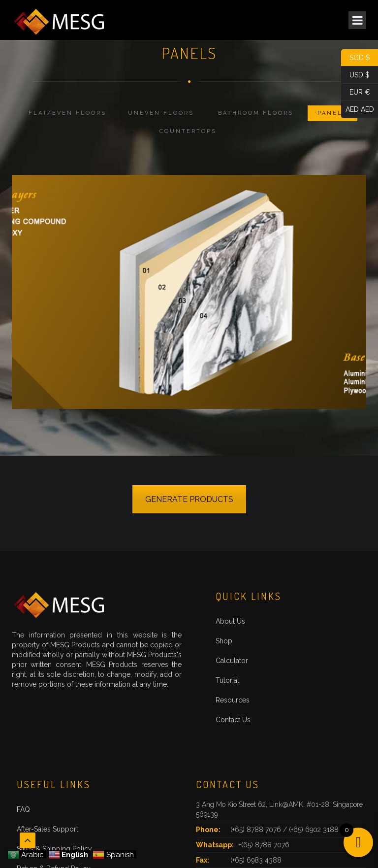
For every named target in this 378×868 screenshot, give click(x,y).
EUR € (356, 92)
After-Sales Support (47, 829)
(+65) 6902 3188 (314, 830)
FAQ (23, 809)
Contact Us (233, 720)
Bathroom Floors (256, 113)
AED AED (358, 110)
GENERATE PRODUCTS (189, 499)
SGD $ (356, 58)
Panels (332, 113)
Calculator (232, 661)
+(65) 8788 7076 (264, 845)
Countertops (188, 131)
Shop (224, 641)
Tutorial (227, 680)
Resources (233, 700)
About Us (230, 621)
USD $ (355, 75)
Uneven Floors (161, 113)
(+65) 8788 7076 (257, 830)
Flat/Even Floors (67, 113)
